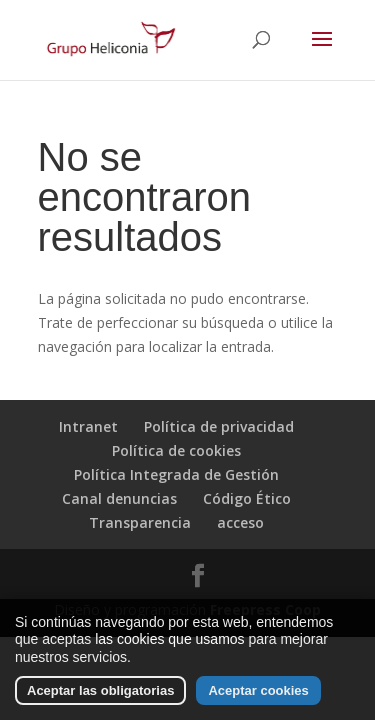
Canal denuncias (119, 498)
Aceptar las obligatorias (100, 693)
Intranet (88, 426)
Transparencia (140, 522)
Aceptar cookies (258, 693)
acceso (240, 522)
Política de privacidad (219, 426)
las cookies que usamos (169, 642)
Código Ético (247, 498)
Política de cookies (176, 450)
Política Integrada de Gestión (176, 474)
